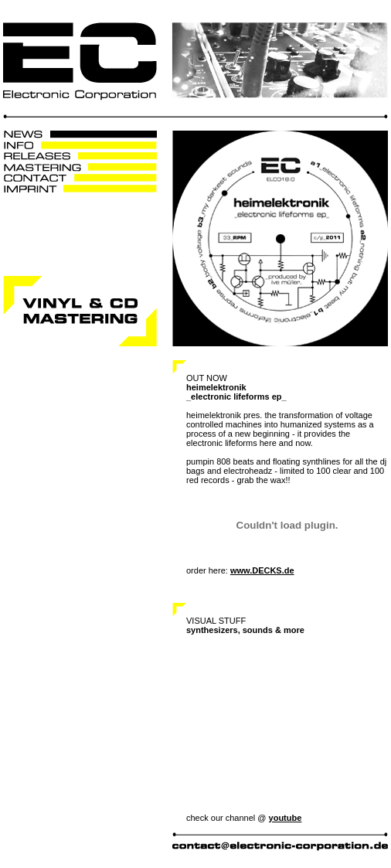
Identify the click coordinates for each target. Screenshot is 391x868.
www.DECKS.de (262, 570)
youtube (286, 818)
